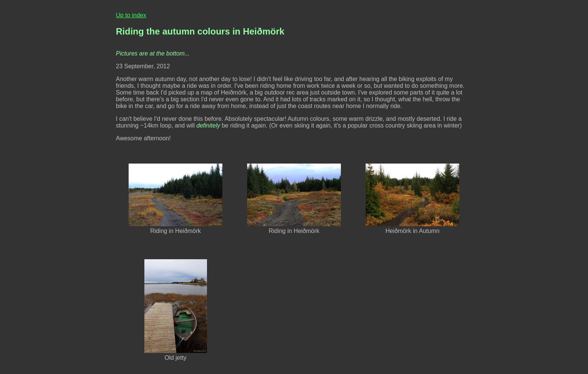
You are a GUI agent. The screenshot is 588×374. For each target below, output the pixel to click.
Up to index (131, 15)
